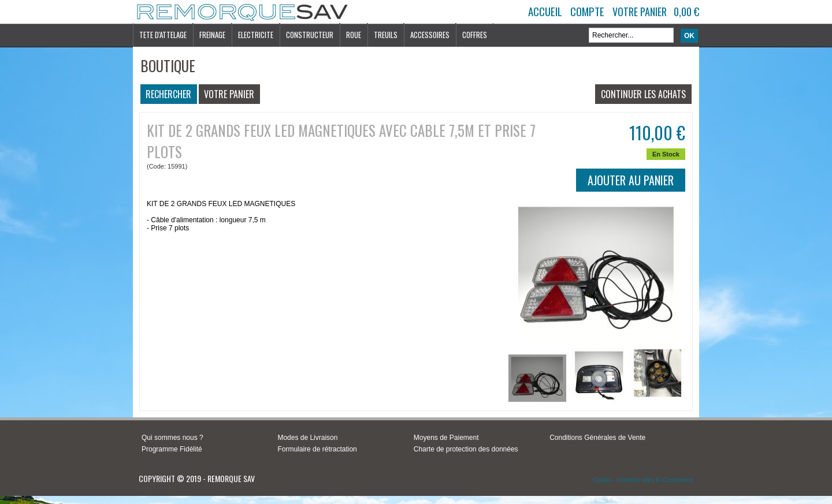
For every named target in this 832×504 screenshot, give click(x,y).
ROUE (354, 35)
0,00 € (686, 12)
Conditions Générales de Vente (597, 438)
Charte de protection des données (466, 449)
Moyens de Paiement (446, 438)
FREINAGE (212, 35)
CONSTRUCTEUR (310, 35)
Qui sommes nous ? (172, 438)
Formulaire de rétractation (317, 449)
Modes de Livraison (307, 438)
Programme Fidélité (172, 449)
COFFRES (475, 35)
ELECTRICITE (256, 35)
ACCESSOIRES (430, 35)
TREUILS (386, 35)
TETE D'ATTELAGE (163, 35)
